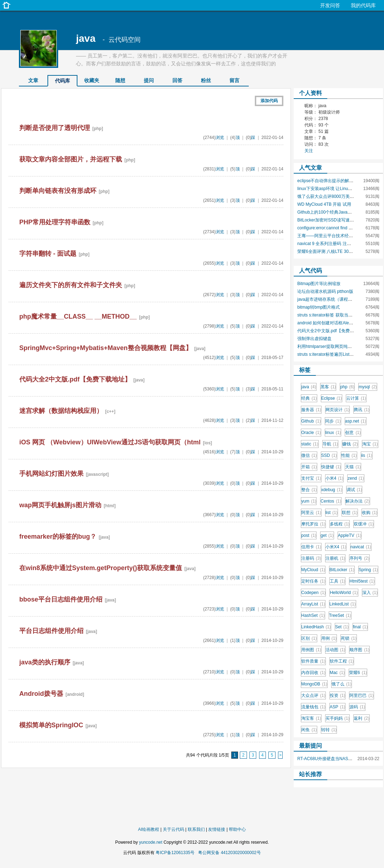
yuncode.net (150, 842)
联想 (350, 513)
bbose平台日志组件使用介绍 (61, 599)
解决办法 (358, 501)
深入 (370, 593)
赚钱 (350, 444)
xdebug (332, 490)
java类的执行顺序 (45, 662)
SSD (329, 455)
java (86, 38)
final (360, 627)
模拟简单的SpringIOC (51, 725)
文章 (33, 80)
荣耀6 (358, 673)
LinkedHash (316, 627)
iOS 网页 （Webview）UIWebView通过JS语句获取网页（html (110, 442)
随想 (120, 80)
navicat (361, 547)
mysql (368, 387)
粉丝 (206, 80)
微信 (309, 455)
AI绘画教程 (149, 829)
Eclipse (332, 398)
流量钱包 (313, 707)
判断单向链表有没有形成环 (58, 191)
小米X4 (336, 547)
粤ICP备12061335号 (175, 853)
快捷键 (331, 467)
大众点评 (313, 695)
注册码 (311, 558)
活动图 (335, 650)
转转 (329, 730)
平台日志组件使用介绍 (51, 631)
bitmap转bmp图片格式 (319, 307)
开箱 (309, 467)
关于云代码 (173, 829)
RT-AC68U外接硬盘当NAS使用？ (329, 759)
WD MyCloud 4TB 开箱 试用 (324, 204)
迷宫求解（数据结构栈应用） (61, 411)
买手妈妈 (338, 718)
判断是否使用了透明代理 (55, 128)
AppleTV (350, 535)
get (327, 535)
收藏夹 (92, 80)
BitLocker (342, 570)
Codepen (313, 593)
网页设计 (338, 410)
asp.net (356, 421)
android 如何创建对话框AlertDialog (330, 323)
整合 (309, 490)
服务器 (311, 410)
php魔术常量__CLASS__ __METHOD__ (78, 316)
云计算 (356, 398)
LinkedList (343, 604)
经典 (309, 398)
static (310, 444)
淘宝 (370, 444)
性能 (349, 455)
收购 (370, 513)
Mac (337, 673)
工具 (338, 581)
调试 (354, 490)
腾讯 (362, 410)
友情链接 (217, 829)
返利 (362, 718)
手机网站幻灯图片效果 (51, 474)
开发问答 (330, 5)
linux (333, 433)
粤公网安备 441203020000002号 (229, 853)
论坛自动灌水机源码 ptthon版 (325, 291)
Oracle (311, 433)
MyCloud (313, 570)
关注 (309, 151)
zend (356, 478)
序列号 (359, 558)
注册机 (335, 558)
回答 (177, 80)
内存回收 (313, 673)
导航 (330, 444)
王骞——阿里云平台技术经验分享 (329, 236)
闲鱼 (309, 730)
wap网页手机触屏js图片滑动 (60, 505)
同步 (333, 421)
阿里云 (311, 513)
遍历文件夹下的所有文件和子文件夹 (71, 285)
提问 (149, 80)
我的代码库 (363, 5)
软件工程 (342, 661)
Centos (331, 501)
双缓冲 (364, 524)
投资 (338, 695)
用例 (329, 638)
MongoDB (314, 684)
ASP (338, 707)
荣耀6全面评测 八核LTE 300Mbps (329, 251)
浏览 (220, 138)
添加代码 (269, 101)
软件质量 (313, 661)
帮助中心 (237, 829)
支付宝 (311, 478)
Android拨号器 (41, 694)
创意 (353, 433)
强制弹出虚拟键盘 (314, 339)
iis (367, 455)
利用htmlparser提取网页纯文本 (327, 346)
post (309, 535)
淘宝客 (311, 718)
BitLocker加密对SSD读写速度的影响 (332, 220)
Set (342, 627)
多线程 (340, 524)
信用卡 (311, 547)
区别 (309, 638)
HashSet (313, 615)
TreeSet (340, 615)
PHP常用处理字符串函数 (55, 222)
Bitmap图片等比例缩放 (319, 284)
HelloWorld (344, 593)
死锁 (349, 638)
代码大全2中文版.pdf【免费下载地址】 (75, 379)
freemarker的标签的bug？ (58, 537)
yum (309, 501)
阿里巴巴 (362, 695)
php (347, 387)
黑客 (328, 387)
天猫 (353, 467)
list (332, 513)
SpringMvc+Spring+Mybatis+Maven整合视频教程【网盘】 (106, 348)
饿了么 (342, 684)
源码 (357, 707)
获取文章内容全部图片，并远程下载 (71, 159)
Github (311, 421)
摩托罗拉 (313, 524)
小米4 (334, 478)
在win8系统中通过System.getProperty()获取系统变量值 (101, 568)
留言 (234, 80)
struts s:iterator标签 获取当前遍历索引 (334, 315)
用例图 (311, 650)
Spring (368, 570)
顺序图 (359, 650)
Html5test (362, 581)
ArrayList (313, 604)
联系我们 (196, 829)
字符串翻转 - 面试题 (48, 254)
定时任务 (313, 581)
